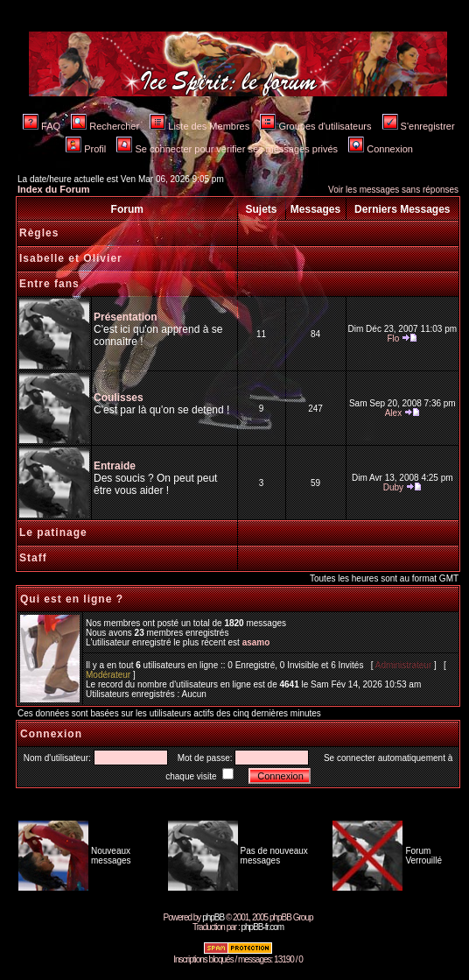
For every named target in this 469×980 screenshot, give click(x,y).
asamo (256, 642)
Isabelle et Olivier (71, 258)
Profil (86, 149)
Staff (33, 558)
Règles (39, 233)
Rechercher (105, 126)
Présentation (126, 317)
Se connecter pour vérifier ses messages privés (227, 149)
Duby (393, 487)
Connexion (381, 149)
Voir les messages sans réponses (393, 190)
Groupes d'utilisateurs (315, 126)
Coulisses (119, 398)
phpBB (213, 917)
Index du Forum (54, 189)
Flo (393, 338)
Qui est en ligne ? (72, 599)
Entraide (115, 466)
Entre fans (49, 284)
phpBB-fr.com (262, 927)
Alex (393, 413)
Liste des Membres (199, 126)
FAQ (42, 126)
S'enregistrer (419, 126)
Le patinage (53, 532)
